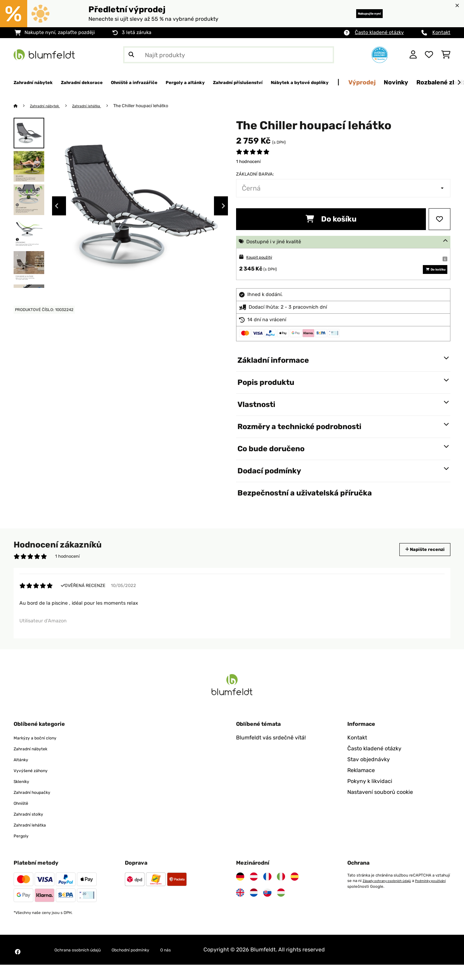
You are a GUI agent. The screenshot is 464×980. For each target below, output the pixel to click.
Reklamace (361, 786)
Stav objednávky (369, 775)
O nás (197, 965)
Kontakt (441, 32)
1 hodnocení (248, 162)
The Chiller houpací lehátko (155, 106)
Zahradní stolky (33, 829)
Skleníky (24, 796)
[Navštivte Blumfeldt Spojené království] (240, 908)
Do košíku (331, 219)
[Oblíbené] (429, 55)
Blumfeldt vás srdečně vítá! (271, 753)
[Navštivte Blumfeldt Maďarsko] (281, 908)
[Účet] (413, 55)
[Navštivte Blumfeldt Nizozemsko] (254, 908)
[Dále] (459, 83)
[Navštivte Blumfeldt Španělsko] (295, 892)
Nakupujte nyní (359, 13)
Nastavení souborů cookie (380, 807)
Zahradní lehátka (98, 106)
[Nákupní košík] (446, 55)
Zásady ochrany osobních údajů (392, 896)
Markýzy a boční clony (42, 753)
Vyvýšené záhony (36, 786)
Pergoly (23, 851)
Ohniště (23, 818)
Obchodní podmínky (154, 965)
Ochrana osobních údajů (86, 965)
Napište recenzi (418, 560)
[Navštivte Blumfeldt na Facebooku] (18, 967)
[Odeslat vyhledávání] (131, 55)
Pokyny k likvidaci (370, 796)
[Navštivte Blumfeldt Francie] (267, 892)
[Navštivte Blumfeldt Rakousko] (254, 892)
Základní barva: (255, 174)
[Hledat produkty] (229, 55)
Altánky (23, 775)
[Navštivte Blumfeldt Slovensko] (267, 908)
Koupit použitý (263, 257)
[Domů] (22, 106)
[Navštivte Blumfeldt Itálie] (281, 892)
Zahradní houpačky (38, 807)
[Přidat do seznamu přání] (440, 219)
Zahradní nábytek (49, 106)
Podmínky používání (366, 901)
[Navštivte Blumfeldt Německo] (240, 892)
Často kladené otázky (379, 32)
